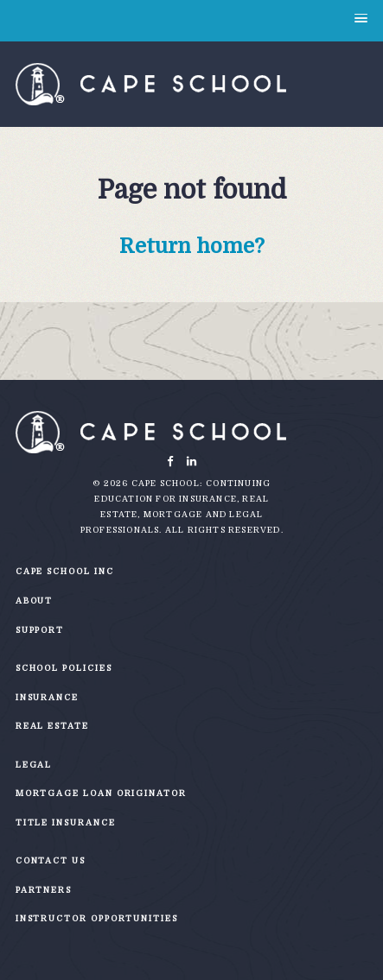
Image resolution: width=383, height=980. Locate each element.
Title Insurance (66, 822)
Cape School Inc (65, 571)
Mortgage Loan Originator (101, 793)
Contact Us (51, 860)
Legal (34, 765)
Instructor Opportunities (97, 918)
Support (40, 630)
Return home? (192, 246)
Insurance (47, 697)
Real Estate (52, 726)
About (35, 601)
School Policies (64, 668)
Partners (44, 890)
